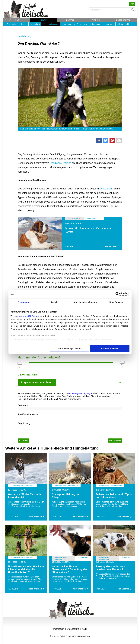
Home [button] (17, 20)
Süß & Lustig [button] (10, 24)
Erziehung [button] (23, 24)
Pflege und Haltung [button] (51, 24)
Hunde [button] (43, 20)
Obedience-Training (60, 163)
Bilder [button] (128, 24)
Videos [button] (120, 24)
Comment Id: (24, 405)
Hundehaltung (24, 36)
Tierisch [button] (97, 20)
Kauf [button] (76, 24)
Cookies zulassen (110, 348)
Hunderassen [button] (108, 24)
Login (132, 4)
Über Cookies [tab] (116, 302)
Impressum (59, 629)
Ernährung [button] (66, 24)
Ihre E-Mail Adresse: (28, 414)
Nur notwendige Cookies (70, 348)
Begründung (24, 423)
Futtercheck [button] (123, 20)
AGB (84, 629)
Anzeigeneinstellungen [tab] (85, 302)
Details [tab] (55, 302)
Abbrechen (23, 441)
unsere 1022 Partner (29, 316)
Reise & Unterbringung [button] (90, 24)
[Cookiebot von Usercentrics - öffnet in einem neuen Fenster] (118, 294)
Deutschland (106, 189)
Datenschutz (73, 629)
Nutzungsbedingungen (81, 394)
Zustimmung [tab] (24, 302)
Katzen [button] (70, 20)
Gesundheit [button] (35, 24)
